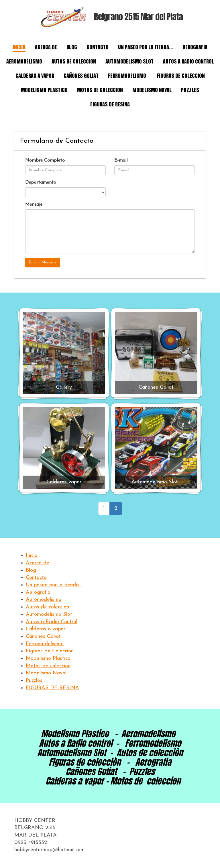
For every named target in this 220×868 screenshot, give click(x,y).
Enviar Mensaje (43, 262)
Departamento (41, 182)
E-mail (121, 160)
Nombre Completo (45, 160)
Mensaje (34, 204)
